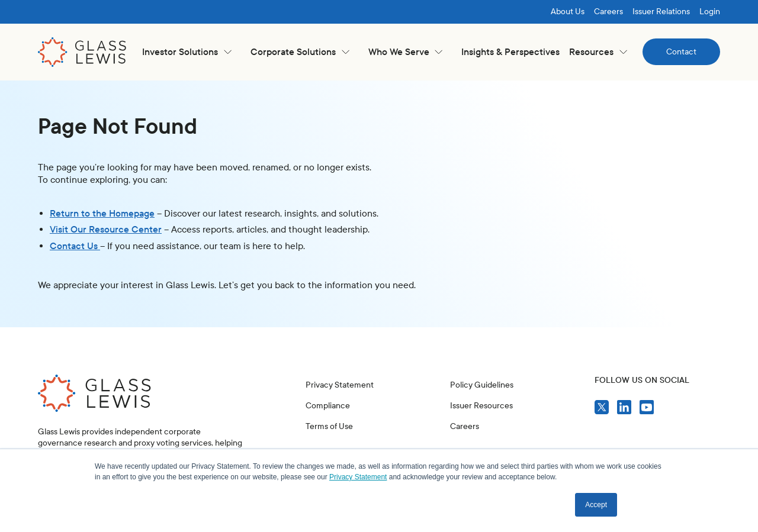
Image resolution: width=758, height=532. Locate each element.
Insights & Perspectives (510, 52)
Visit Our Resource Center (106, 229)
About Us (568, 12)
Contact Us (75, 246)
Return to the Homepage (102, 213)
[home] (82, 52)
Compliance (328, 406)
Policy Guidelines (482, 385)
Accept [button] (596, 505)
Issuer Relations (661, 12)
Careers (608, 12)
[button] (187, 52)
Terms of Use (329, 426)
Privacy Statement (340, 385)
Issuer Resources (481, 406)
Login (710, 12)
